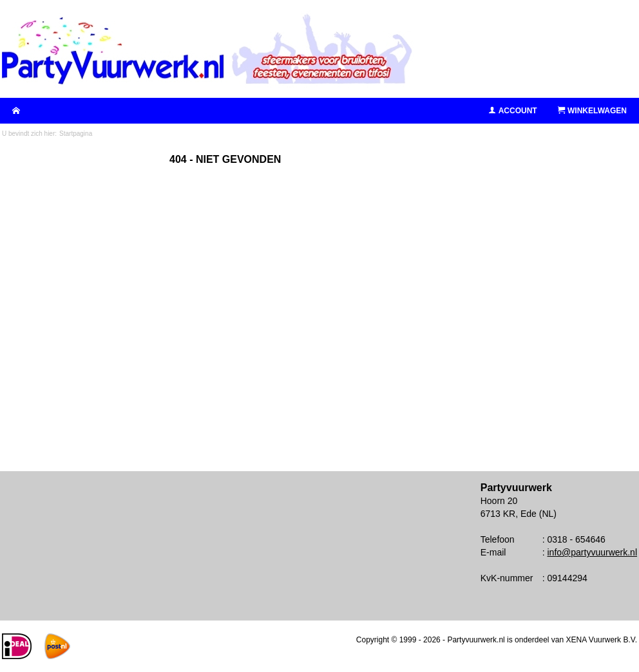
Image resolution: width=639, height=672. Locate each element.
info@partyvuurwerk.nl (593, 552)
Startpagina (76, 134)
